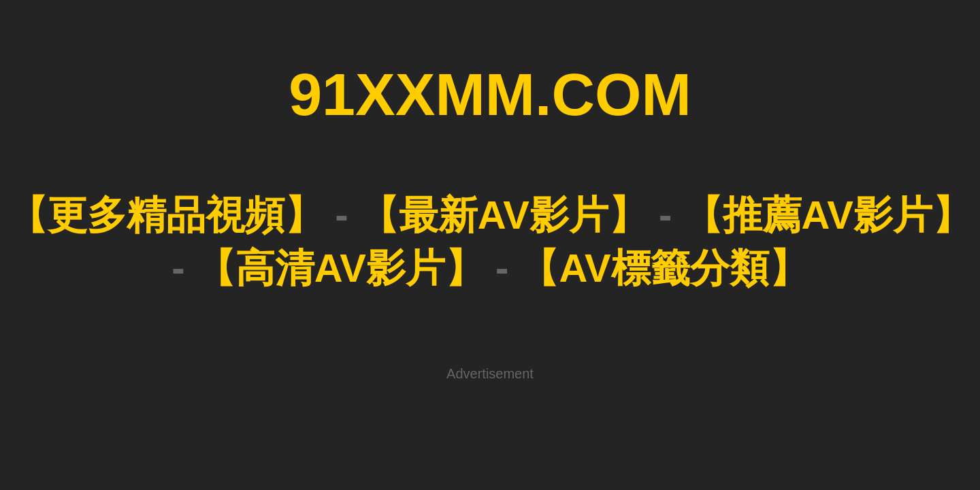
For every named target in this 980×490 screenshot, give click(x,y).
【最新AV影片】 (383, 116)
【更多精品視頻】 (267, 116)
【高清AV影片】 (606, 116)
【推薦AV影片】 (495, 116)
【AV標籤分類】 (718, 116)
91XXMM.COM (490, 54)
